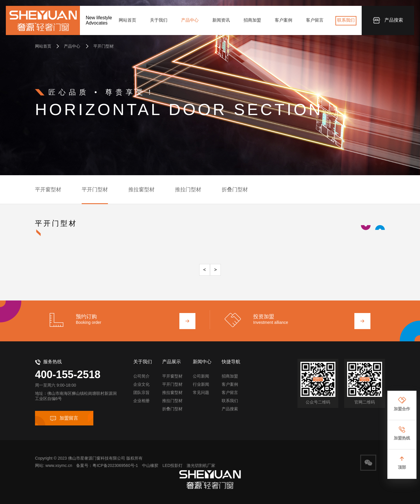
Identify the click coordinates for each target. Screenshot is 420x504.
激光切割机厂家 (201, 465)
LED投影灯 (173, 465)
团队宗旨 (141, 392)
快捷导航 (231, 362)
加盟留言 (64, 418)
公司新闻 (201, 376)
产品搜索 (388, 20)
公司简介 (141, 376)
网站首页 (127, 20)
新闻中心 (202, 362)
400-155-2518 (68, 374)
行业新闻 (201, 384)
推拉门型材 (188, 190)
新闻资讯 (221, 20)
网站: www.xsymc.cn (54, 465)
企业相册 (141, 401)
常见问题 (201, 392)
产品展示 (171, 362)
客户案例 (283, 20)
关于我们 (159, 20)
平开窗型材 (48, 190)
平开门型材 (100, 46)
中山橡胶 (150, 465)
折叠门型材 (235, 190)
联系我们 (346, 20)
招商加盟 (252, 20)
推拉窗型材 (141, 190)
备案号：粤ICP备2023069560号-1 (107, 465)
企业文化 (141, 384)
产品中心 (190, 20)
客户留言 (315, 20)
